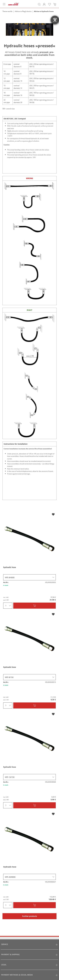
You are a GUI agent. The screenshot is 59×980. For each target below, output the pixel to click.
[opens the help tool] (55, 20)
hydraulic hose (10, 567)
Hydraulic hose (10, 867)
